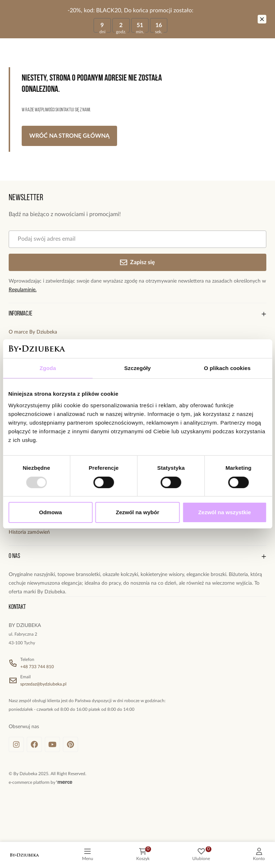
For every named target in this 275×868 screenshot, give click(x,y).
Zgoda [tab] (48, 368)
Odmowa (50, 512)
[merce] (64, 782)
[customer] (259, 855)
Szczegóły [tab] (137, 368)
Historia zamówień (29, 532)
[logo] (25, 855)
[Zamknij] (262, 19)
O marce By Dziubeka (33, 332)
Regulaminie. (23, 290)
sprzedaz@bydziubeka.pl (43, 684)
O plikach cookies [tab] (227, 368)
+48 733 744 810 (37, 667)
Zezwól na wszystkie (224, 512)
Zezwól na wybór (138, 512)
